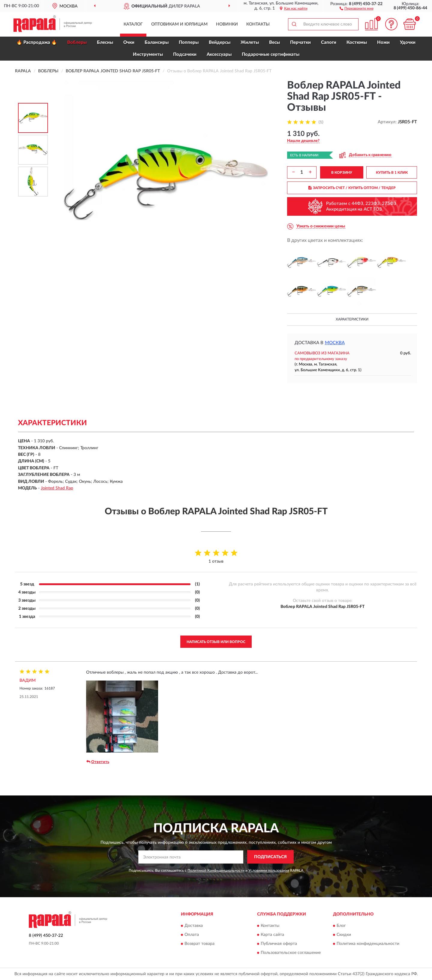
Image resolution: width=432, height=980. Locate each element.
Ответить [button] (98, 762)
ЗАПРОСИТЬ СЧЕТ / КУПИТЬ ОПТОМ (352, 188)
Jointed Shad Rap (57, 488)
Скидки (344, 935)
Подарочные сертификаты (271, 54)
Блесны (105, 42)
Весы (274, 42)
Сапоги (329, 42)
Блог (341, 926)
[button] (357, 8)
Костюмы (357, 42)
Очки (129, 42)
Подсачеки (185, 54)
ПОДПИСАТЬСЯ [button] (270, 857)
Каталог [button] (133, 24)
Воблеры (77, 42)
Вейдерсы (220, 42)
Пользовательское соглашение (291, 953)
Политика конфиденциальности (368, 944)
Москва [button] (335, 343)
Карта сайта (272, 935)
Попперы (189, 42)
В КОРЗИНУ (342, 173)
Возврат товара (199, 944)
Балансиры (157, 42)
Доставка (194, 926)
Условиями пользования (269, 870)
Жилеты (250, 42)
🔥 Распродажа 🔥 (37, 42)
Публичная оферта (279, 944)
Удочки (408, 42)
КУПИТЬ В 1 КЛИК (392, 173)
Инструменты (148, 54)
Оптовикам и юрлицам (179, 24)
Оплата (192, 935)
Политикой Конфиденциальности (216, 870)
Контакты (258, 24)
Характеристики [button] (352, 319)
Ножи (383, 42)
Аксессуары (219, 54)
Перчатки (300, 42)
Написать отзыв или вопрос (216, 642)
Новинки (227, 24)
